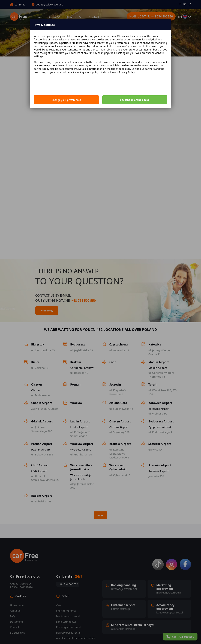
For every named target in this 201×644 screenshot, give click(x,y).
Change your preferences (66, 100)
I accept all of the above (135, 100)
